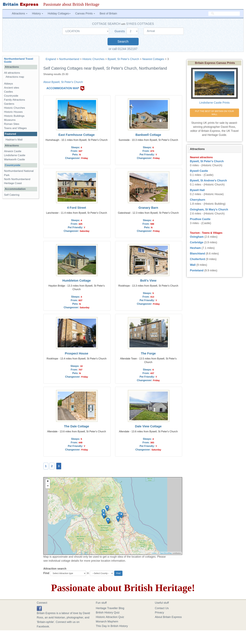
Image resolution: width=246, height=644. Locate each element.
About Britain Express (168, 617)
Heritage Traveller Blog (110, 608)
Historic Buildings (14, 116)
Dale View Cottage (148, 426)
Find (46, 573)
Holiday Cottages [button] (59, 13)
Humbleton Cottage (76, 281)
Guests (120, 31)
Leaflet (154, 553)
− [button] (48, 486)
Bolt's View (148, 281)
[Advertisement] (21, 249)
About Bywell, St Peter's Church (63, 82)
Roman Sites (12, 124)
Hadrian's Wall (14, 140)
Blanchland (197, 254)
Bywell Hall (197, 190)
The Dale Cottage (77, 426)
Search (123, 41)
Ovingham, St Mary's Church (209, 209)
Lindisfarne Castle (15, 155)
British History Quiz (108, 613)
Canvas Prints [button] (85, 13)
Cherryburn (198, 200)
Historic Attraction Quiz (110, 617)
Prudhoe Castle (200, 219)
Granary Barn (148, 208)
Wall (193, 265)
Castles (8, 92)
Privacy (160, 613)
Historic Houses (13, 112)
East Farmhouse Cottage (77, 135)
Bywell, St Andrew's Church (208, 180)
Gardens (9, 104)
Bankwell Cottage (148, 135)
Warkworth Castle (14, 159)
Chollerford (197, 259)
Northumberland (69, 59)
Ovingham (197, 237)
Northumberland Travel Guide (19, 60)
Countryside (11, 96)
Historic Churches (93, 59)
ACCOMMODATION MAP (63, 88)
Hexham (195, 248)
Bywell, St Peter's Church (123, 59)
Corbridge (197, 242)
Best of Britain (108, 13)
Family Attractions (15, 100)
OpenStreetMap (166, 553)
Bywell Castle (199, 171)
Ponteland (197, 270)
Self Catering (12, 195)
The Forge (148, 353)
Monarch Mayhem (107, 622)
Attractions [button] (20, 13)
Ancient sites (12, 88)
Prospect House (77, 353)
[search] (224, 13)
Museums (10, 120)
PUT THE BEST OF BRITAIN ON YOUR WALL (215, 113)
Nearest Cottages (153, 59)
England (51, 59)
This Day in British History (112, 626)
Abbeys (8, 84)
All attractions (12, 73)
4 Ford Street (77, 208)
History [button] (38, 13)
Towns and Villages (15, 128)
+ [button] (48, 481)
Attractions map (15, 77)
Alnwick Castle (13, 151)
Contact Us (162, 608)
